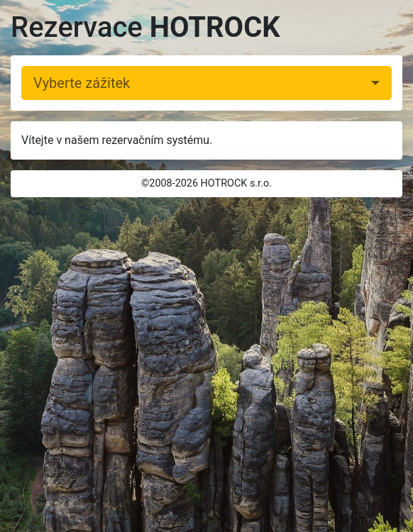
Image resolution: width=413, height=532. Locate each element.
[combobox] (206, 83)
